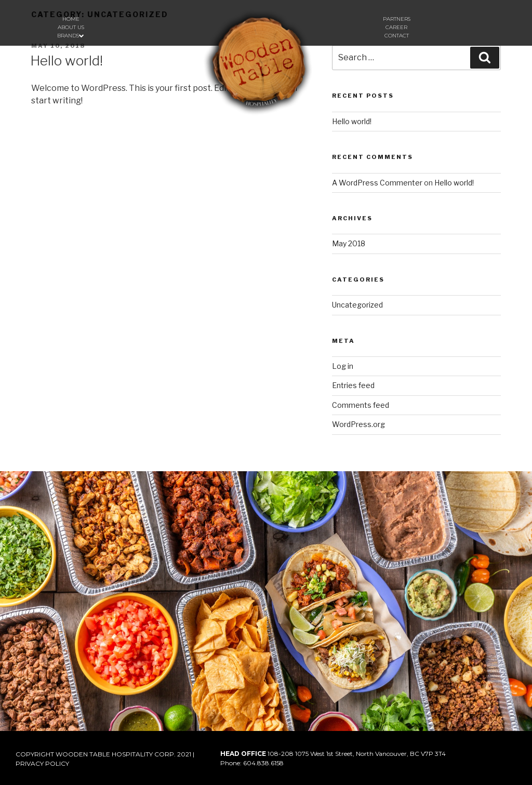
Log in (343, 366)
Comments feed (361, 405)
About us (71, 27)
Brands (71, 36)
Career (396, 27)
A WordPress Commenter (377, 183)
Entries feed (353, 385)
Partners (397, 19)
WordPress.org (358, 424)
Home (71, 19)
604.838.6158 (263, 763)
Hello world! (66, 61)
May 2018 (349, 243)
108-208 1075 (288, 754)
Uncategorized (357, 305)
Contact (397, 36)
